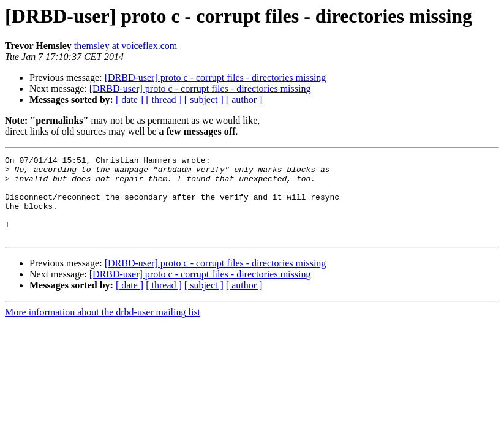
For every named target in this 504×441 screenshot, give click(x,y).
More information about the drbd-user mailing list (103, 329)
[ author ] (244, 100)
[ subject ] (204, 100)
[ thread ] (164, 100)
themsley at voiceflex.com (126, 46)
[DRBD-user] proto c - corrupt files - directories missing (216, 77)
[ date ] (130, 100)
